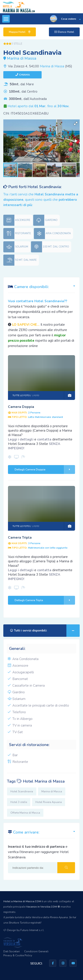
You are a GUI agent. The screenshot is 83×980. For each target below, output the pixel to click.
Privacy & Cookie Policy (18, 955)
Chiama (24, 75)
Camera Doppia (21, 407)
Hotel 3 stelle (19, 802)
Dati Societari (12, 951)
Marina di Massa (52, 66)
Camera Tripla (20, 538)
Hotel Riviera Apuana (49, 802)
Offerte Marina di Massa (25, 813)
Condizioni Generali (36, 951)
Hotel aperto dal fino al (38, 106)
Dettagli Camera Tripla (45, 600)
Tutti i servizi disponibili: (45, 631)
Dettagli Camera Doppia (45, 470)
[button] (76, 123)
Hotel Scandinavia (22, 791)
